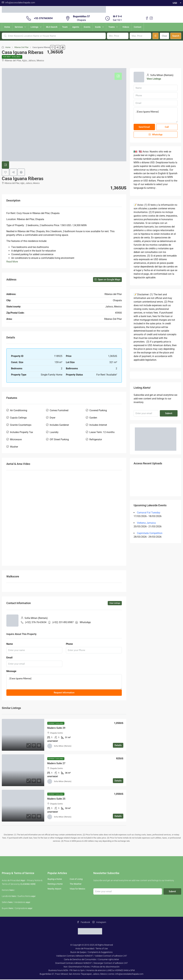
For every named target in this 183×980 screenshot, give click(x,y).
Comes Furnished (59, 411)
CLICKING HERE (28, 885)
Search (176, 36)
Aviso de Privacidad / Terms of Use (92, 949)
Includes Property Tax (22, 433)
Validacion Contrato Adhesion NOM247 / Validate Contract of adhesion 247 (92, 956)
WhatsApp (85, 623)
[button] (52, 47)
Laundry (54, 433)
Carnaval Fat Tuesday (149, 513)
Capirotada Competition (150, 534)
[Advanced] (156, 36)
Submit (169, 414)
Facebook (83, 923)
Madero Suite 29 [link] (56, 729)
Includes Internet (98, 426)
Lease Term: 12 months (102, 433)
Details (118, 746)
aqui (33, 897)
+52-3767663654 (43, 18)
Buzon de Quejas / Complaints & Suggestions (91, 953)
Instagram (99, 923)
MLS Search (52, 27)
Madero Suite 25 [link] (56, 799)
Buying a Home (55, 880)
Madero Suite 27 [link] (56, 764)
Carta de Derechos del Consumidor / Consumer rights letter (91, 960)
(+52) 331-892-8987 (63, 623)
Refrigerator (96, 440)
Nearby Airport (54, 889)
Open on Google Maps (107, 280)
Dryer (52, 418)
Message (11, 672)
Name (10, 645)
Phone (69, 645)
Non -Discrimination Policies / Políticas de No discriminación (92, 967)
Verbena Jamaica (146, 523)
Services (19, 27)
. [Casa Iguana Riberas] (64, 682)
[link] (23, 735)
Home (7, 27)
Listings (34, 27)
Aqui (23, 881)
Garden (93, 418)
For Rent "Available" (13, 57)
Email (9, 658)
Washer (14, 447)
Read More (12, 262)
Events (87, 27)
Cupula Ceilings (18, 418)
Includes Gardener (59, 426)
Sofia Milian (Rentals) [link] (63, 747)
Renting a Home (55, 884)
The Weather (76, 884)
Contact (138, 27)
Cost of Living (76, 880)
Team (65, 27)
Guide (98, 27)
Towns (112, 27)
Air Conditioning (19, 411)
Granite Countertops (21, 426)
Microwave (16, 440)
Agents (76, 27)
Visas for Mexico (77, 889)
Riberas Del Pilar (21, 47)
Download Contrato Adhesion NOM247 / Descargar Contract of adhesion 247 (91, 964)
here (12, 891)
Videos (126, 27)
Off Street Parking (59, 440)
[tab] (118, 77)
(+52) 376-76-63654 (36, 623)
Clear (164, 36)
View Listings (115, 604)
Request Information (64, 693)
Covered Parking (98, 411)
